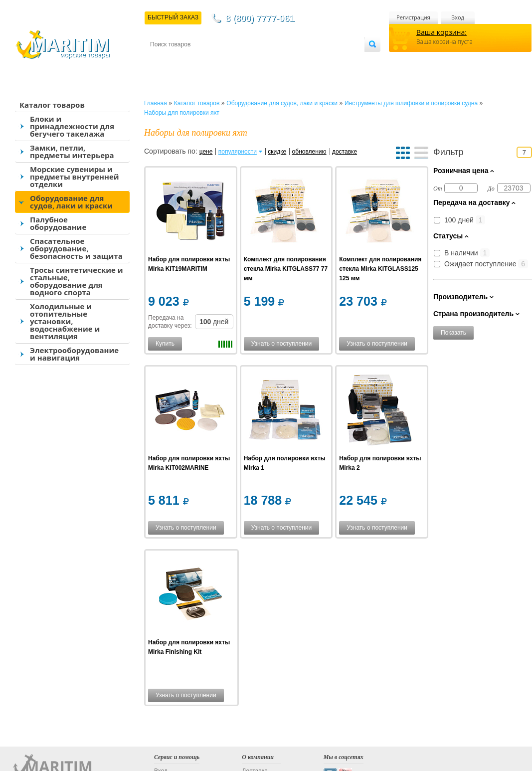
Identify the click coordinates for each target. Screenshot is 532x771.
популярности (238, 152)
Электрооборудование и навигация (74, 354)
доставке (345, 152)
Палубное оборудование (58, 223)
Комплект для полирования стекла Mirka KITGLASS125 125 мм (380, 269)
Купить (165, 344)
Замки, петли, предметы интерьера (72, 151)
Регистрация (413, 17)
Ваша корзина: (442, 32)
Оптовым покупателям (333, 61)
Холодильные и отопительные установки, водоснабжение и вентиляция (65, 321)
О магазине (269, 61)
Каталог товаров (52, 105)
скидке (277, 152)
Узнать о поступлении (282, 344)
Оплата (232, 61)
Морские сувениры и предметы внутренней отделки (75, 177)
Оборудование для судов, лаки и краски (71, 202)
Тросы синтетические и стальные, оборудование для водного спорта (77, 281)
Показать (453, 333)
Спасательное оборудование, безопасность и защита (76, 248)
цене (206, 152)
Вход (458, 17)
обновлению (309, 152)
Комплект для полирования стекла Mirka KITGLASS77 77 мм (286, 269)
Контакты (162, 61)
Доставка (199, 61)
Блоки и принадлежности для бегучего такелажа (72, 126)
